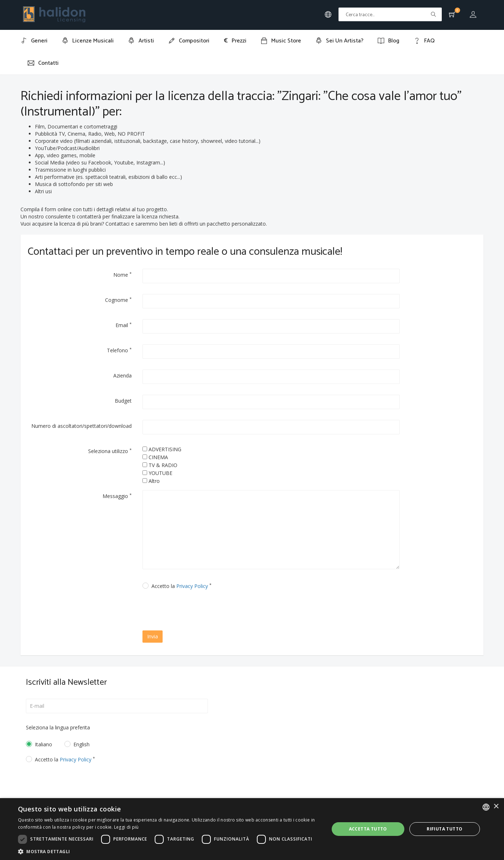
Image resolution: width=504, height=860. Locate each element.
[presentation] (204, 611)
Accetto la (181, 586)
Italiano (44, 744)
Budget (123, 401)
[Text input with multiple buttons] (390, 14)
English (81, 744)
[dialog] (252, 829)
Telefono (119, 350)
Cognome (118, 300)
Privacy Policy (192, 586)
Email (124, 325)
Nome (122, 275)
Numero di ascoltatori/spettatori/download (81, 426)
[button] (169, 851)
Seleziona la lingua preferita (58, 727)
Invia (153, 636)
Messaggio (117, 496)
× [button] (496, 807)
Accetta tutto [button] (368, 829)
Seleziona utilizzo (110, 451)
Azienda (122, 375)
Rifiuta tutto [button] (444, 829)
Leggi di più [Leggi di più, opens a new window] (126, 827)
